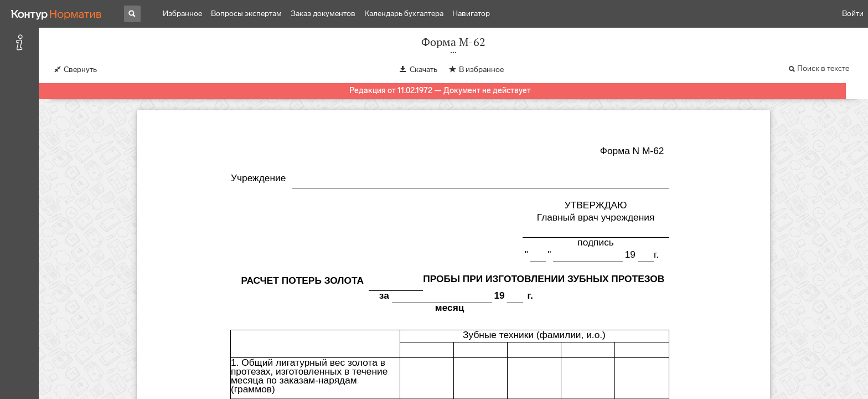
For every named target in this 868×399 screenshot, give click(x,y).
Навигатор (471, 14)
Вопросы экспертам (246, 14)
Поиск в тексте (823, 68)
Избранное (182, 14)
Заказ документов (323, 14)
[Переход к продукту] (56, 14)
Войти (853, 14)
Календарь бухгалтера (404, 14)
